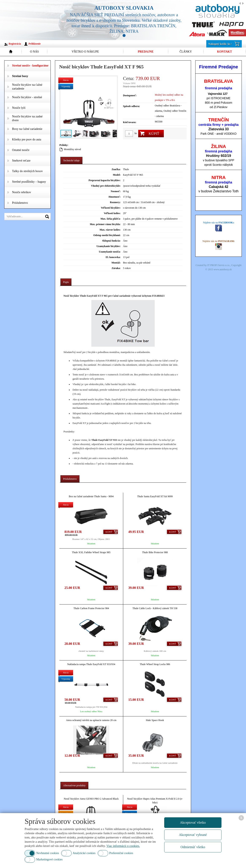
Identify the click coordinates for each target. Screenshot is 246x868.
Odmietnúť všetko (193, 847)
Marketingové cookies (49, 859)
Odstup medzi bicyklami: (107, 235)
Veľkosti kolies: (112, 213)
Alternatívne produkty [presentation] (74, 785)
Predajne (146, 52)
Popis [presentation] (66, 282)
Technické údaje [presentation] (71, 160)
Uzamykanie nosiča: (110, 252)
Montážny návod (72, 149)
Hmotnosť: (115, 197)
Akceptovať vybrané (193, 835)
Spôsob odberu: (131, 106)
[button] (113, 107)
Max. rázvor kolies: (110, 230)
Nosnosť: (116, 191)
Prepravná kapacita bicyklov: (105, 180)
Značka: (116, 169)
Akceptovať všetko (193, 822)
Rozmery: (115, 202)
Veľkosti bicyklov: (111, 208)
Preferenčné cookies (121, 853)
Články (186, 52)
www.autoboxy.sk (223, 269)
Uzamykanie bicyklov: (108, 246)
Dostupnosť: (130, 95)
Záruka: (116, 268)
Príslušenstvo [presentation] (70, 479)
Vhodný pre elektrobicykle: (106, 186)
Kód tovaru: (130, 122)
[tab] (71, 161)
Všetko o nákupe (85, 52)
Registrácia (15, 44)
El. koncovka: (113, 257)
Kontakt (225, 52)
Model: (117, 175)
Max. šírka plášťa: (110, 219)
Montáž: (116, 263)
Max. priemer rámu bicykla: (105, 224)
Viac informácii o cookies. (123, 846)
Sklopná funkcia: (111, 241)
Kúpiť (154, 134)
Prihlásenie (35, 44)
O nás (34, 52)
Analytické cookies (84, 853)
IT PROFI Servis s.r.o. (219, 265)
